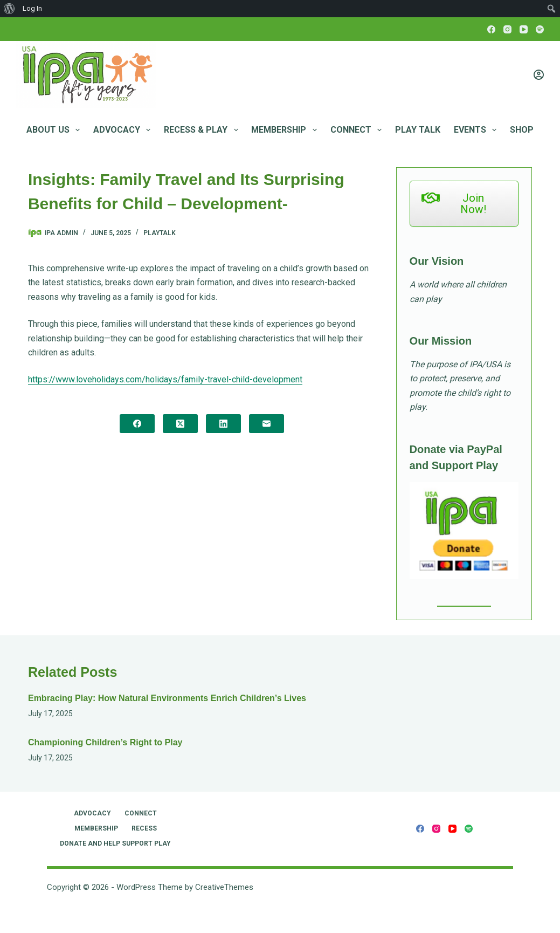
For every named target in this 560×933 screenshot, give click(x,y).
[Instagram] (507, 29)
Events (477, 130)
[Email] (267, 424)
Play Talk (418, 130)
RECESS (144, 828)
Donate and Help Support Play (115, 843)
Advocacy (124, 130)
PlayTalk (160, 233)
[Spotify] (540, 29)
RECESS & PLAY (203, 130)
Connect (358, 130)
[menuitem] (9, 9)
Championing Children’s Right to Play (105, 742)
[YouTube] (524, 29)
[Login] (539, 75)
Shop (522, 130)
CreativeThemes (224, 887)
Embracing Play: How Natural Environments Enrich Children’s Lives (167, 698)
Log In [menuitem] (32, 8)
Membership (286, 130)
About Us (55, 130)
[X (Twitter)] (180, 424)
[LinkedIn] (223, 424)
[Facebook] (491, 29)
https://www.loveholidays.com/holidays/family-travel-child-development (165, 379)
